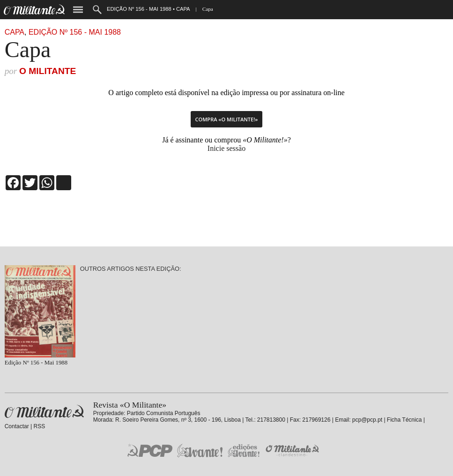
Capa (15, 32)
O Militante (48, 71)
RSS (40, 426)
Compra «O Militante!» (227, 119)
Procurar (97, 10)
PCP (150, 450)
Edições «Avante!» (244, 450)
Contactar (17, 426)
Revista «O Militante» (44, 412)
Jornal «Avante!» (200, 450)
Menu (78, 10)
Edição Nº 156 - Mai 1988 (75, 32)
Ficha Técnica (404, 420)
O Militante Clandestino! (293, 450)
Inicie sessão (226, 148)
